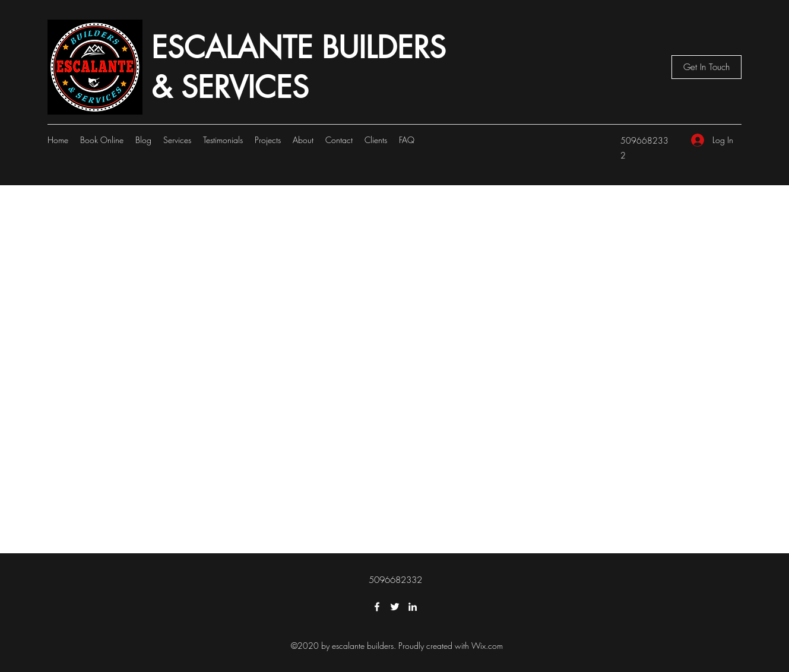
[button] (706, 67)
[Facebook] (377, 607)
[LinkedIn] (413, 607)
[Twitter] (395, 607)
